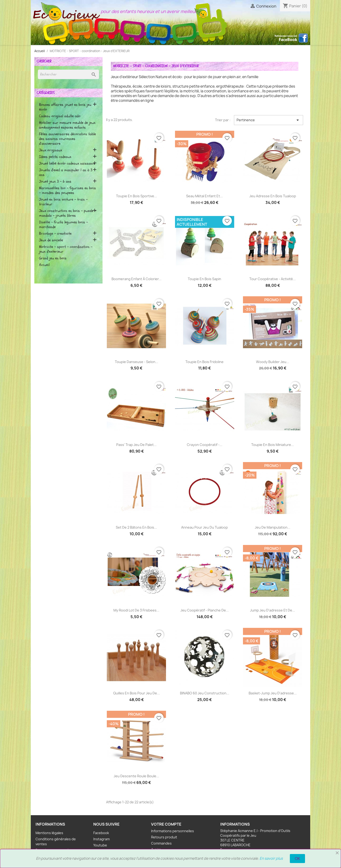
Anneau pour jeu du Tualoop (204, 527)
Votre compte (166, 824)
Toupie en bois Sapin (204, 279)
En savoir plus (271, 858)
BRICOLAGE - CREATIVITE (55, 234)
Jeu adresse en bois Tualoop (273, 196)
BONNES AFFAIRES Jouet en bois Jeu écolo (65, 107)
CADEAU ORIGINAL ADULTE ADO (60, 116)
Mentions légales (49, 833)
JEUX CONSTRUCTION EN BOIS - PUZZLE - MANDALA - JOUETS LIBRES (68, 213)
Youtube (100, 845)
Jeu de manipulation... (273, 527)
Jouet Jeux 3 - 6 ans (55, 182)
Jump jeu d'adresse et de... (273, 610)
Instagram (101, 839)
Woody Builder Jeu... (273, 362)
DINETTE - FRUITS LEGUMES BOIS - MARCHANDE (63, 225)
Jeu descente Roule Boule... (136, 776)
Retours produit (164, 837)
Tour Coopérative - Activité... (273, 279)
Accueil (44, 265)
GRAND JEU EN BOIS (53, 258)
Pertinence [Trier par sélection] (269, 120)
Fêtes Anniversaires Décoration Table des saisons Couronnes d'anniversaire (67, 139)
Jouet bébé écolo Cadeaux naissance (67, 164)
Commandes (161, 843)
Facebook (101, 833)
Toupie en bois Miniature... (273, 445)
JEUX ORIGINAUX (51, 150)
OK (297, 859)
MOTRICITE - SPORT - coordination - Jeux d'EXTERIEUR (66, 249)
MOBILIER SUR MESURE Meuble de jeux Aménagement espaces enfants (67, 125)
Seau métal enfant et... (204, 196)
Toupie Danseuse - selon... (137, 362)
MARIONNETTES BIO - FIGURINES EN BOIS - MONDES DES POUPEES (67, 191)
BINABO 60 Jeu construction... (205, 693)
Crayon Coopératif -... (205, 445)
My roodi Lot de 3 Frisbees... (136, 610)
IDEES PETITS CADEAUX (55, 157)
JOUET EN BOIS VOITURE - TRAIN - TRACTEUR (63, 202)
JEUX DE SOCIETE (51, 240)
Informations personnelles (173, 831)
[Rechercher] (68, 74)
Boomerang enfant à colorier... (137, 279)
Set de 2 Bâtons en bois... (136, 527)
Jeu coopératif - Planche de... (205, 610)
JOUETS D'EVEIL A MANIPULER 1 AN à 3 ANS (66, 173)
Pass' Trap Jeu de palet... (136, 445)
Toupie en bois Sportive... (137, 196)
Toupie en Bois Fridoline (204, 362)
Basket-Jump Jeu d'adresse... (273, 693)
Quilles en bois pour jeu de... (137, 693)
